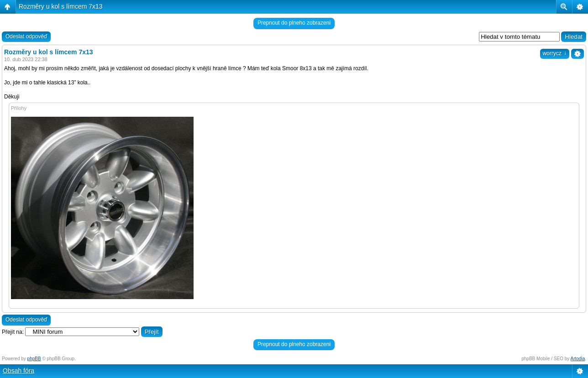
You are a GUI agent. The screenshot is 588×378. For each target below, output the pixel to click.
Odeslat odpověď (26, 36)
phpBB (34, 359)
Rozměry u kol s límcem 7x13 (61, 6)
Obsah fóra (18, 371)
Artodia (578, 359)
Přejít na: (13, 332)
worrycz (555, 53)
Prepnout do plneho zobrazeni (294, 23)
